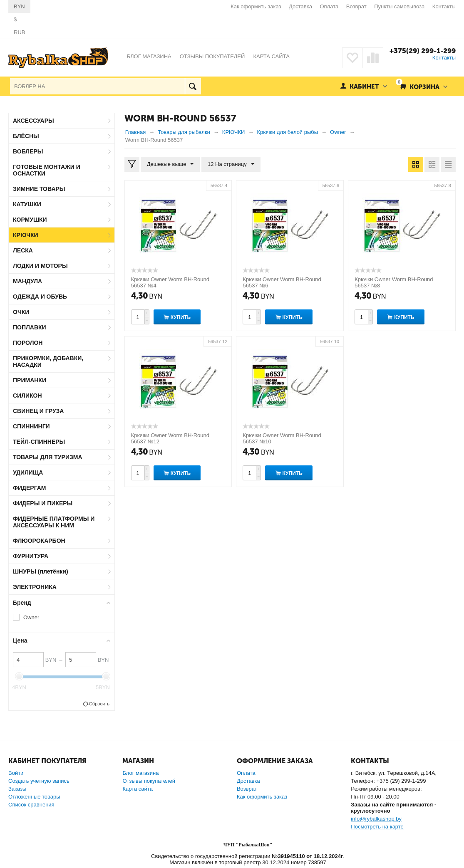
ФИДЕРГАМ (30, 488)
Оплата (329, 6)
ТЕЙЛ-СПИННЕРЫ (39, 442)
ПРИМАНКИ (30, 380)
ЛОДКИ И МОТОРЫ (40, 266)
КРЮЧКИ (26, 235)
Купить (181, 317)
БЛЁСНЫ (26, 136)
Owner (31, 617)
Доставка (300, 6)
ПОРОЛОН (28, 343)
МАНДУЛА (27, 281)
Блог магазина (140, 773)
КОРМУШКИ (30, 220)
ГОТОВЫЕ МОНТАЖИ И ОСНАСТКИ (47, 170)
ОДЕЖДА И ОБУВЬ (40, 297)
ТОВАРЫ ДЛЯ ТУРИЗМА (48, 457)
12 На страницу (231, 164)
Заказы (17, 789)
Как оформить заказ (256, 6)
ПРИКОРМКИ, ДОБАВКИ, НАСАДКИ (48, 361)
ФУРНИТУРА (31, 556)
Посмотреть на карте (377, 827)
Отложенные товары (34, 797)
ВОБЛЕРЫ (28, 151)
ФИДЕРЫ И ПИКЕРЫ (43, 503)
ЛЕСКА (23, 250)
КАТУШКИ (27, 204)
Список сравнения (31, 805)
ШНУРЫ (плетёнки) (41, 571)
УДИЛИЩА (28, 472)
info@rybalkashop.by (376, 819)
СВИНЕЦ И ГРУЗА (38, 411)
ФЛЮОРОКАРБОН (39, 541)
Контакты (444, 6)
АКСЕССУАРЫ (33, 121)
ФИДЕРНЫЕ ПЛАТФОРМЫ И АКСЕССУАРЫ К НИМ (54, 522)
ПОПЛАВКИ (30, 327)
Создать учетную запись (39, 781)
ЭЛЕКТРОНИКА (35, 587)
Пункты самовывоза (399, 6)
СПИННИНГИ (31, 426)
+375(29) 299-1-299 (423, 51)
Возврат (356, 6)
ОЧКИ (21, 312)
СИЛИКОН (27, 396)
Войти (16, 773)
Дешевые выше (170, 164)
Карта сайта (137, 789)
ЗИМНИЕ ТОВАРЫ (39, 189)
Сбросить (99, 704)
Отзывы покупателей (149, 781)
